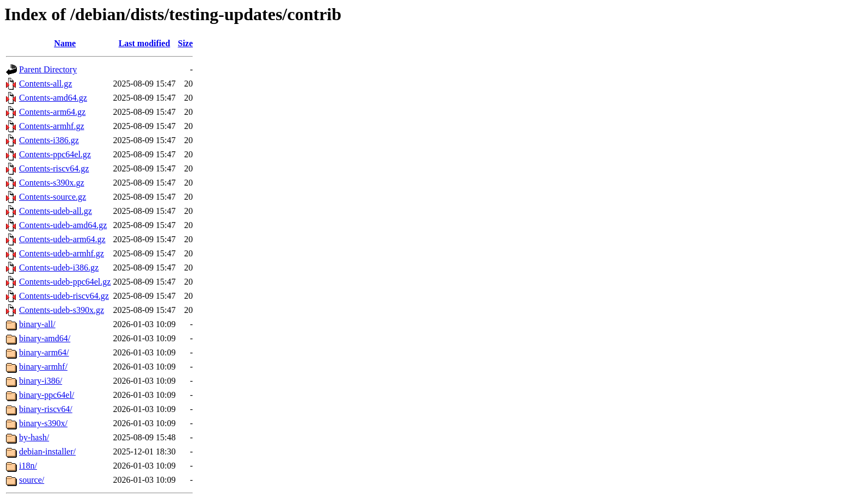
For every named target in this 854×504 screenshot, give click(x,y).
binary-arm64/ (44, 352)
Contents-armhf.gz (52, 126)
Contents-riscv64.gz (54, 168)
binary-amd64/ (45, 338)
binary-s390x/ (43, 423)
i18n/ (28, 466)
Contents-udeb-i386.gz (59, 268)
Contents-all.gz (45, 84)
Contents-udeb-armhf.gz (62, 253)
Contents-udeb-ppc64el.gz (65, 282)
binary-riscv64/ (46, 409)
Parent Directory (48, 69)
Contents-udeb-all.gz (56, 211)
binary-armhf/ (43, 367)
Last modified (145, 43)
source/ (32, 480)
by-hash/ (34, 437)
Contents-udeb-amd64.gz (63, 225)
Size (186, 43)
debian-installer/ (47, 451)
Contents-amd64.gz (53, 98)
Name (65, 43)
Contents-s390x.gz (52, 183)
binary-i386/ (41, 381)
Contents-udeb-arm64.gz (62, 239)
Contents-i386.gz (49, 140)
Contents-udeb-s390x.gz (62, 310)
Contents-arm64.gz (52, 112)
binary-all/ (37, 324)
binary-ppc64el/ (47, 395)
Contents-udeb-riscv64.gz (64, 296)
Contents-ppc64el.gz (55, 154)
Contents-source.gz (53, 197)
